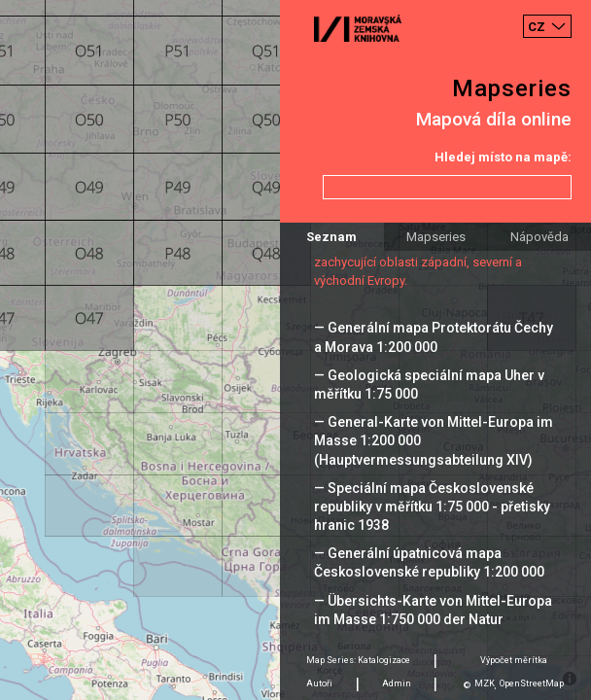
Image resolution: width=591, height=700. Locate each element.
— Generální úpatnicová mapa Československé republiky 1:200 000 (429, 562)
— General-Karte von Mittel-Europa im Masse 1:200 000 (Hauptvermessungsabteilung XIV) (434, 440)
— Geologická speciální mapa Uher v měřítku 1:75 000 (429, 385)
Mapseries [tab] (436, 237)
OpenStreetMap (532, 683)
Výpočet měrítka (514, 660)
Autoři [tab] (319, 683)
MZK (485, 683)
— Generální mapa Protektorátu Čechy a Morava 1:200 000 (434, 337)
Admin (397, 683)
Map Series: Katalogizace (358, 660)
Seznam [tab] (331, 237)
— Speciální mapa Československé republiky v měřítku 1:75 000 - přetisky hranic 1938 (432, 507)
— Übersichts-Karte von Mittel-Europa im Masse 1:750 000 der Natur (433, 610)
